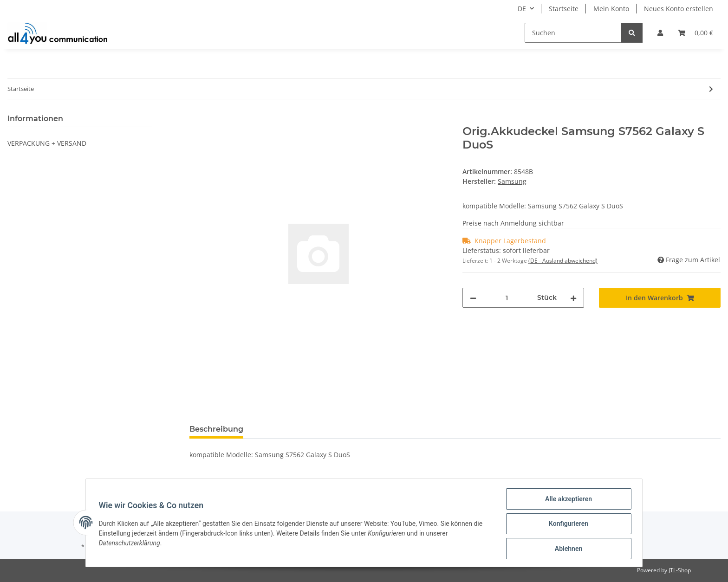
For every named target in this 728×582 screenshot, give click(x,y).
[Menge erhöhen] (573, 298)
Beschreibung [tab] (216, 429)
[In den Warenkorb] (197, 120)
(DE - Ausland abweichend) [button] (563, 261)
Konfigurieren (566, 525)
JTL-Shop (680, 570)
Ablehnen (566, 549)
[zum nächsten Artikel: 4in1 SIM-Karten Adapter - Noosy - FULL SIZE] (711, 89)
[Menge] (507, 298)
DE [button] (522, 9)
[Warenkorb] (695, 33)
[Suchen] (573, 33)
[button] (660, 33)
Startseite (564, 9)
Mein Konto (611, 9)
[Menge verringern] (473, 298)
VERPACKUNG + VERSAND (47, 143)
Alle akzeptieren (566, 501)
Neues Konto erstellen (679, 9)
